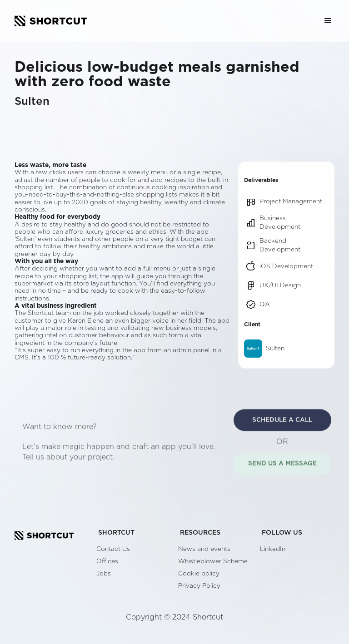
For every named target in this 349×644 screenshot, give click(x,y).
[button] (328, 21)
